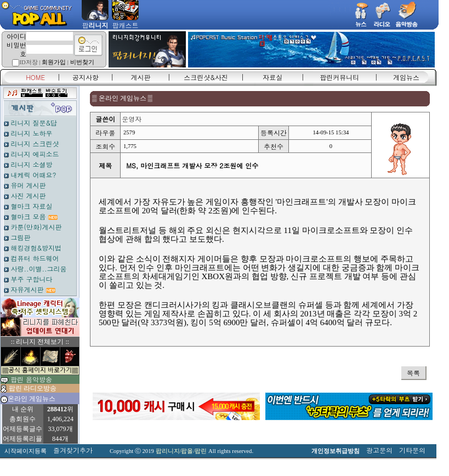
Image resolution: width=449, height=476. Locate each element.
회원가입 (54, 62)
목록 (413, 373)
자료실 (272, 77)
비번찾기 (82, 62)
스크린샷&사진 (206, 77)
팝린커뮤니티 (339, 77)
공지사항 (86, 77)
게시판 (141, 77)
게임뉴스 (406, 77)
